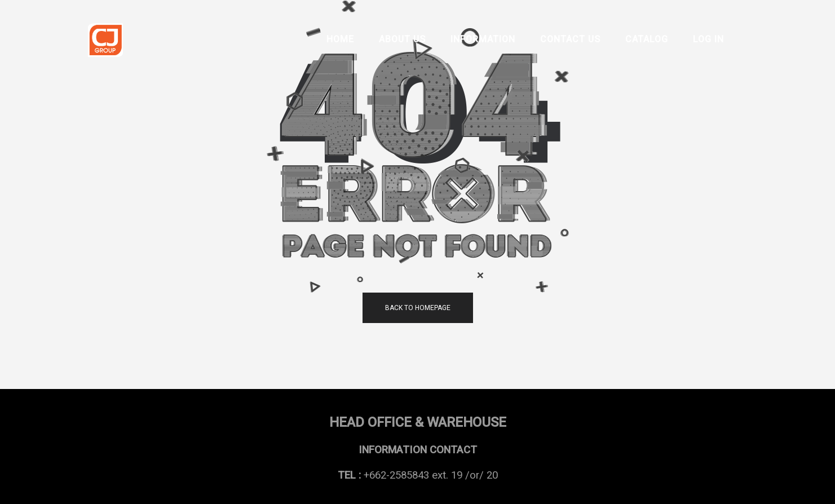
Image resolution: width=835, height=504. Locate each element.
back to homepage (418, 308)
